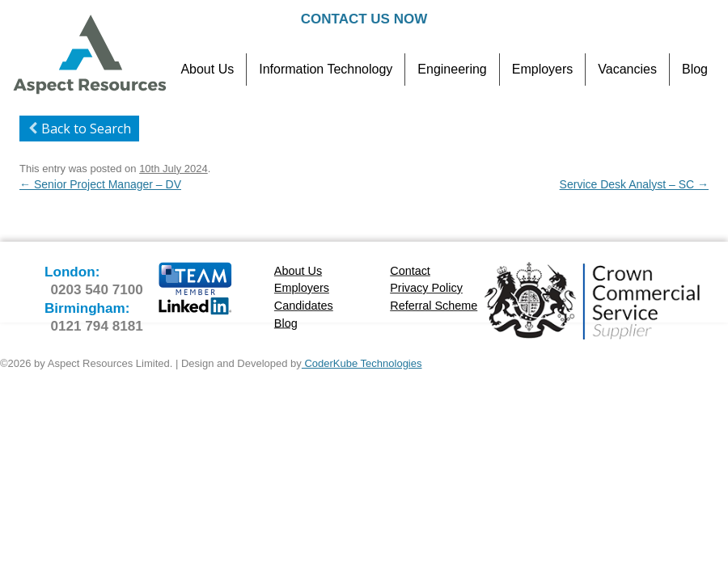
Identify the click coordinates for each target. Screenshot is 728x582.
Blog (695, 69)
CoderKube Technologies (362, 363)
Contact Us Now (364, 19)
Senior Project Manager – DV (100, 184)
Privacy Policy (426, 288)
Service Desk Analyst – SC (634, 184)
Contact (410, 270)
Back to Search (77, 129)
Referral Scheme (434, 305)
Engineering (452, 69)
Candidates (304, 305)
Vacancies (627, 69)
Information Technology (326, 69)
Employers (543, 69)
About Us (207, 69)
